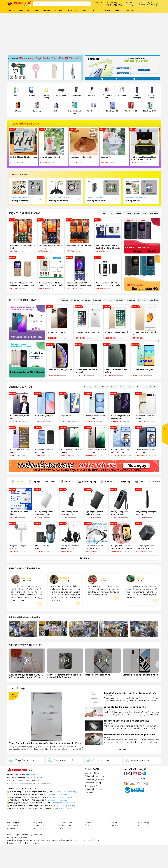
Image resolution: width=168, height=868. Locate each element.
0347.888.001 (62, 830)
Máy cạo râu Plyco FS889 (43, 585)
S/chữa (97, 11)
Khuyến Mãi (38, 861)
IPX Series (108, 338)
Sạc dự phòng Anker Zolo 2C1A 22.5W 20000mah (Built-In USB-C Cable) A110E (46, 551)
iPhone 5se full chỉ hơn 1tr (98, 713)
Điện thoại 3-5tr (13, 867)
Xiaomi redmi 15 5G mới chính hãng (71, 490)
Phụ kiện (48, 11)
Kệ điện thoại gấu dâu (80, 196)
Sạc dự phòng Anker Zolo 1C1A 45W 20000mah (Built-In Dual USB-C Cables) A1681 (71, 551)
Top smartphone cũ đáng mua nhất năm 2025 (127, 759)
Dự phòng (123, 520)
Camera (86, 11)
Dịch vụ (108, 11)
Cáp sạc (34, 520)
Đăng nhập (155, 3)
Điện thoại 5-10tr (39, 867)
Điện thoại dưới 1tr (118, 864)
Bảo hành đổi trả (92, 811)
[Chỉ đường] (71, 844)
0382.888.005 (60, 841)
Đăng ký (154, 5)
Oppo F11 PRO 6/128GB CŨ (20, 455)
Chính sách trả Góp (93, 821)
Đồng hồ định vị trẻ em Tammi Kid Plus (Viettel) (121, 585)
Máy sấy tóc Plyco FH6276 (18, 585)
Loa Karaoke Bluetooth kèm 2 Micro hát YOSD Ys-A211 (143, 158)
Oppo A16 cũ (66, 454)
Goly (144, 252)
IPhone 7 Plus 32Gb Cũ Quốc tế (145, 372)
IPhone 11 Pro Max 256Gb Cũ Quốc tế (88, 409)
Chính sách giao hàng (94, 818)
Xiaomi (105, 425)
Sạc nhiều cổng (65, 864)
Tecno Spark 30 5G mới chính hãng (96, 455)
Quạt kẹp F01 (106, 157)
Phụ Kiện (17, 520)
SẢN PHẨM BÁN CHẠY (24, 124)
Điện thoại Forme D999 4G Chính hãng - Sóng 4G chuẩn (108, 285)
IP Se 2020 (97, 338)
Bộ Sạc (106, 520)
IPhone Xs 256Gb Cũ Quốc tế (60, 408)
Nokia (104, 252)
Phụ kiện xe (115, 861)
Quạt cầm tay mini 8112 (50, 157)
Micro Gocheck (65, 867)
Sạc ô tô (66, 520)
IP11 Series (120, 338)
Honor (131, 425)
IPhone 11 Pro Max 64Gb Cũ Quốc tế (116, 409)
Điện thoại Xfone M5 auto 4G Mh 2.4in (23, 285)
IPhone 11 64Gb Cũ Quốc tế (144, 408)
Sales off (11, 10)
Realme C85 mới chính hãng (20, 490)
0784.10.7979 (59, 847)
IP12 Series (131, 338)
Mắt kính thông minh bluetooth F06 (95, 585)
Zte (138, 425)
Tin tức (119, 11)
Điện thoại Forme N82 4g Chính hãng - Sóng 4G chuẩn (51, 322)
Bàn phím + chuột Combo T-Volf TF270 (142, 198)
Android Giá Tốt (21, 425)
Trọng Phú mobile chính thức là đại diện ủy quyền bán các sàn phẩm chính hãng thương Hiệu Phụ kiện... (130, 732)
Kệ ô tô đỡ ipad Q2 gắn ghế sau (24, 157)
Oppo (97, 425)
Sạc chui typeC (13, 864)
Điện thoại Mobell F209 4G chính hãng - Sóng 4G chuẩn (22, 322)
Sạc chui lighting (143, 861)
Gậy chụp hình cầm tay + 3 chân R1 (114, 198)
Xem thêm (154, 252)
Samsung (87, 425)
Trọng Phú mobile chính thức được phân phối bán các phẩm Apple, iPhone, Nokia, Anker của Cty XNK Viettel (46, 782)
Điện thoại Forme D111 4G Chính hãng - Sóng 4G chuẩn (108, 322)
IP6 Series (64, 338)
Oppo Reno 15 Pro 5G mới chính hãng (120, 490)
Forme (137, 252)
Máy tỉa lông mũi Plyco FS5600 (146, 551)
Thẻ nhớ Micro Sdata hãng (19, 551)
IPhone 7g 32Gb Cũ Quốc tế (116, 371)
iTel (111, 252)
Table (37, 11)
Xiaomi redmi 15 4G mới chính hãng (96, 490)
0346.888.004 (53, 839)
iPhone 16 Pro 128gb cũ (57, 371)
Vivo (145, 425)
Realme (114, 425)
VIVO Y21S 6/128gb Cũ (45, 454)
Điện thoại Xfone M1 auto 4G (79, 284)
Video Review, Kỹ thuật (25, 683)
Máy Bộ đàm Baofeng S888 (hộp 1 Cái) (70, 585)
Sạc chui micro (39, 864)
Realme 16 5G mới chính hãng (147, 455)
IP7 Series (75, 338)
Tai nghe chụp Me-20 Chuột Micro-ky (52, 198)
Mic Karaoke (156, 520)
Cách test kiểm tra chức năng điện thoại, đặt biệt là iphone (64, 714)
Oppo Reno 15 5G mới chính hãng (145, 490)
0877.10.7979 (61, 844)
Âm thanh (73, 11)
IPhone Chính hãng (23, 339)
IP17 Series (142, 338)
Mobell (119, 252)
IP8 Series (86, 338)
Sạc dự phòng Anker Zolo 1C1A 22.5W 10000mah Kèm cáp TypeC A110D (94, 551)
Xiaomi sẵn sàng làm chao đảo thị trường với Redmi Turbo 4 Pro (129, 773)
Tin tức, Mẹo (18, 727)
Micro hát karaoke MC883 (21, 196)
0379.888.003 (58, 836)
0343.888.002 (53, 833)
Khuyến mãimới (99, 4)
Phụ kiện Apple (13, 861)
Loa (139, 520)
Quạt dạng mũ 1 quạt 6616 (81, 157)
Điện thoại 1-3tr (143, 864)
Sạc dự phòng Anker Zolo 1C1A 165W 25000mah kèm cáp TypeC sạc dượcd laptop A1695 (122, 551)
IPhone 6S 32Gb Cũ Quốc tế (88, 371)
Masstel (128, 252)
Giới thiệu (130, 10)
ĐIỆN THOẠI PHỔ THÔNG (25, 252)
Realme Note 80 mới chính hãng (44, 490)
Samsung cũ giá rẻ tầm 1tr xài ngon (140, 713)
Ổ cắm (87, 864)
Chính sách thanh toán (95, 815)
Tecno (123, 425)
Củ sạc (50, 520)
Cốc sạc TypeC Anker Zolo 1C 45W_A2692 (145, 585)
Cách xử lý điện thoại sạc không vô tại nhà (125, 745)
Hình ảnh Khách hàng (24, 656)
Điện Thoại (25, 11)
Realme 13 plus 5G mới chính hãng (121, 455)
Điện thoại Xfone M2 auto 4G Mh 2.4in (51, 285)
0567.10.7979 (32, 813)
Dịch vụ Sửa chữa (66, 861)
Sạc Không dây (87, 520)
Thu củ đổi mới (91, 824)
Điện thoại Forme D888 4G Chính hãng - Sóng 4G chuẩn (79, 322)
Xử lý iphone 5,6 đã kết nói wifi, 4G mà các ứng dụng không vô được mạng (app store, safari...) (26, 714)
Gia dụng (60, 11)
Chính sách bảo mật (94, 828)
